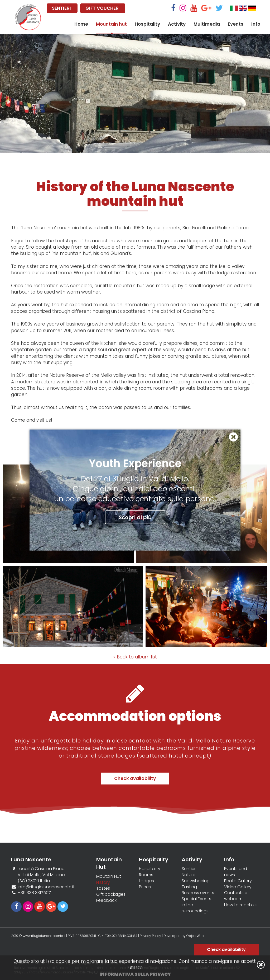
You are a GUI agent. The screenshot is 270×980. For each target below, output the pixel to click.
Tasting (189, 887)
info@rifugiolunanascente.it (46, 887)
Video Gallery (238, 887)
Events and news (236, 872)
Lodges (146, 881)
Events (236, 24)
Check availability (135, 778)
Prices (145, 887)
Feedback (106, 900)
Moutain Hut (109, 876)
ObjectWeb (195, 936)
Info (256, 24)
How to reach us (241, 905)
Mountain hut (111, 24)
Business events (198, 893)
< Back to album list (135, 657)
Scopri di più (135, 517)
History (103, 883)
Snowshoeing (196, 881)
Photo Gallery (238, 881)
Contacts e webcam (236, 896)
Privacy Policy (150, 936)
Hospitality (147, 24)
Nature (189, 875)
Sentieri (189, 869)
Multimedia (207, 24)
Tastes (103, 888)
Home (81, 24)
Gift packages (111, 894)
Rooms (146, 875)
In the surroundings (195, 908)
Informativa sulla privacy (135, 974)
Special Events (196, 899)
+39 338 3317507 (34, 893)
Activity (177, 24)
